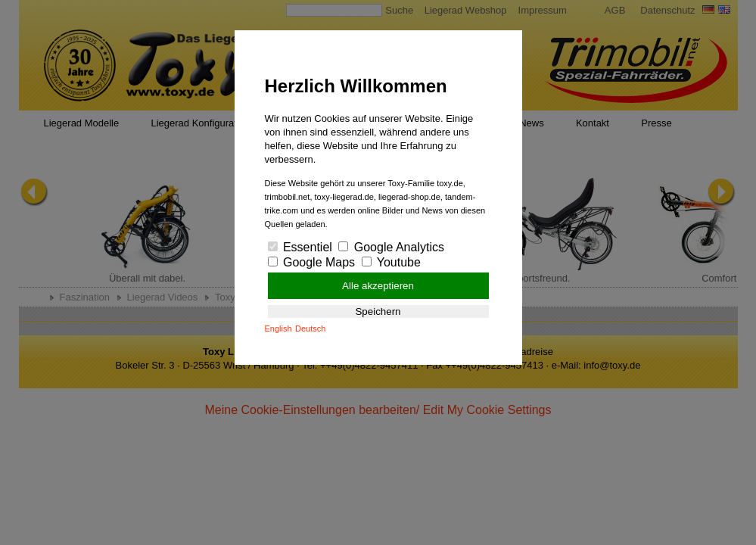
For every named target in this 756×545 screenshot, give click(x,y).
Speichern (378, 311)
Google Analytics (391, 247)
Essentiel (300, 247)
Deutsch (310, 329)
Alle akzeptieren (378, 286)
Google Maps (312, 262)
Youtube (391, 262)
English (278, 329)
